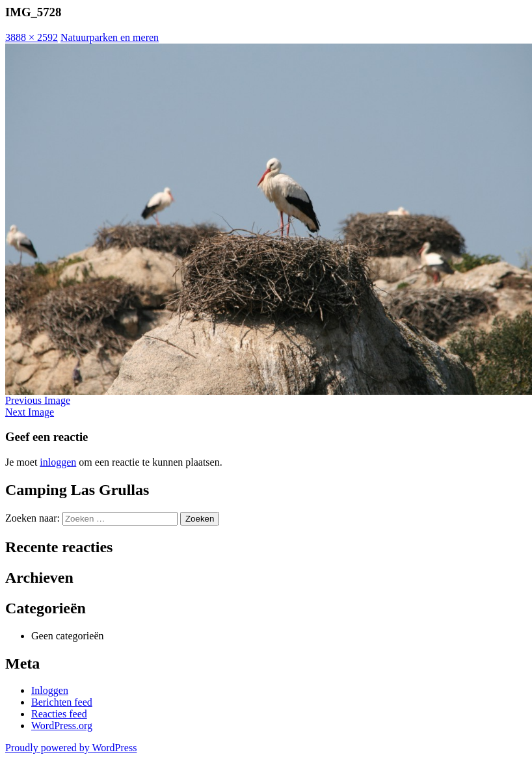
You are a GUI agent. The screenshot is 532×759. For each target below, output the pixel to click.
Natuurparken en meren (110, 37)
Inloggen (50, 690)
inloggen (58, 462)
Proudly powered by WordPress (71, 748)
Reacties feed (59, 714)
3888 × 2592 (32, 37)
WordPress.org (62, 726)
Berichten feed (62, 702)
